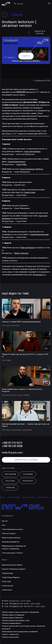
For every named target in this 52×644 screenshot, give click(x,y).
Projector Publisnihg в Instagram (14, 569)
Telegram (28, 474)
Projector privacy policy (10, 637)
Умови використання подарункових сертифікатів (20, 632)
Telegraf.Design (7, 573)
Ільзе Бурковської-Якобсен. (32, 169)
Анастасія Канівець (32, 151)
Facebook (28, 481)
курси (4, 497)
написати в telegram (26, 460)
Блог (4, 525)
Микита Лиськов (21, 253)
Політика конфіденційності (12, 623)
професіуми (16, 497)
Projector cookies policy (10, 634)
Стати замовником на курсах (12, 529)
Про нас (5, 521)
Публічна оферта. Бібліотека (12, 618)
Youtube (10, 481)
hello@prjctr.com (12, 453)
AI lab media (6, 582)
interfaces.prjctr (8, 586)
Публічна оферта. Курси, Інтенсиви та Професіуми (20, 612)
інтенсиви (46, 497)
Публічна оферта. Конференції (13, 615)
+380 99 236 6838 (12, 446)
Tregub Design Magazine (11, 577)
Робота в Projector (9, 533)
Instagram (10, 474)
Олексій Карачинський (39, 234)
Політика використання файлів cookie (16, 620)
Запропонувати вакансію (11, 538)
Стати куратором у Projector (12, 553)
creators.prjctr (7, 590)
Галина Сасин (30, 192)
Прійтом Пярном (27, 248)
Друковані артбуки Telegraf (12, 565)
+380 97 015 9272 (12, 443)
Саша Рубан (21, 164)
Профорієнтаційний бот (11, 542)
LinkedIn (10, 488)
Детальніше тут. (39, 275)
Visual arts (17, 15)
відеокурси (31, 497)
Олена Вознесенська (16, 162)
